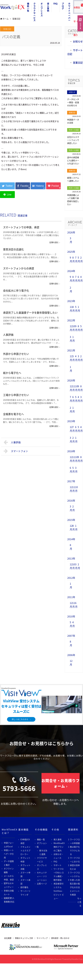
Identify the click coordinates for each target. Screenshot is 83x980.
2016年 (71, 500)
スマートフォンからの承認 (19, 268)
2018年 (71, 451)
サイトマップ (42, 938)
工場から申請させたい (16, 395)
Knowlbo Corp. (77, 959)
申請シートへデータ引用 (9, 854)
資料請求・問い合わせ (60, 938)
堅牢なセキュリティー (9, 885)
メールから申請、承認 (9, 878)
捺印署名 (24, 887)
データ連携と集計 (9, 863)
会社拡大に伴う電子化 (16, 290)
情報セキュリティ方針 (24, 938)
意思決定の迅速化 (13, 249)
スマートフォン (16, 451)
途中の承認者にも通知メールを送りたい (73, 160)
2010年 (71, 616)
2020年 (71, 380)
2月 (81, 259)
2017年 (71, 481)
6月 (79, 279)
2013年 (71, 558)
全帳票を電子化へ (13, 414)
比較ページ (42, 884)
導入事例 (48, 7)
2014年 (71, 539)
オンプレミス (42, 9)
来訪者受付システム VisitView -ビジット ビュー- (59, 891)
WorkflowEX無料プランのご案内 (59, 847)
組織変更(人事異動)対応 (9, 900)
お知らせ (78, 41)
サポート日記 (74, 130)
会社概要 (8, 938)
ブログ (63, 6)
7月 (76, 259)
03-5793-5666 (19, 784)
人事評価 (8, 335)
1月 (79, 309)
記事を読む (54, 242)
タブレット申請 (25, 860)
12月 (71, 328)
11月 (71, 309)
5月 (79, 259)
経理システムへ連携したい (73, 179)
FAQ (55, 4)
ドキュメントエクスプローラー (25, 850)
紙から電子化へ (12, 373)
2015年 (71, 520)
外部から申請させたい (16, 354)
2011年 (71, 597)
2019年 (71, 421)
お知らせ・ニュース (59, 856)
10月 (74, 328)
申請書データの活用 (73, 121)
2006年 (71, 655)
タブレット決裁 (25, 867)
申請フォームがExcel (9, 845)
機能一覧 (28, 7)
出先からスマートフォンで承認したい (73, 140)
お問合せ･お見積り (77, 8)
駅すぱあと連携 (43, 852)
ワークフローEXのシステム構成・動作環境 (59, 874)
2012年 (71, 578)
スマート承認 (25, 882)
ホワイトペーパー (69, 12)
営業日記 (7, 29)
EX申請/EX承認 (25, 841)
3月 (71, 240)
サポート (58, 865)
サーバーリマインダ (25, 893)
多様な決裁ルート (9, 892)
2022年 (71, 320)
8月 (74, 259)
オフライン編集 (9, 870)
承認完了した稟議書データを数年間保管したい (30, 313)
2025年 (71, 252)
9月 (71, 259)
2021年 (71, 350)
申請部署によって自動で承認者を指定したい (73, 200)
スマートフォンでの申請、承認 (21, 227)
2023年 (71, 301)
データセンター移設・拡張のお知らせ (73, 102)
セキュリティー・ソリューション (42, 876)
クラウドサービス (34, 12)
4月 (81, 279)
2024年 (71, 271)
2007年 (71, 636)
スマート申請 (25, 874)
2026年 (71, 232)
